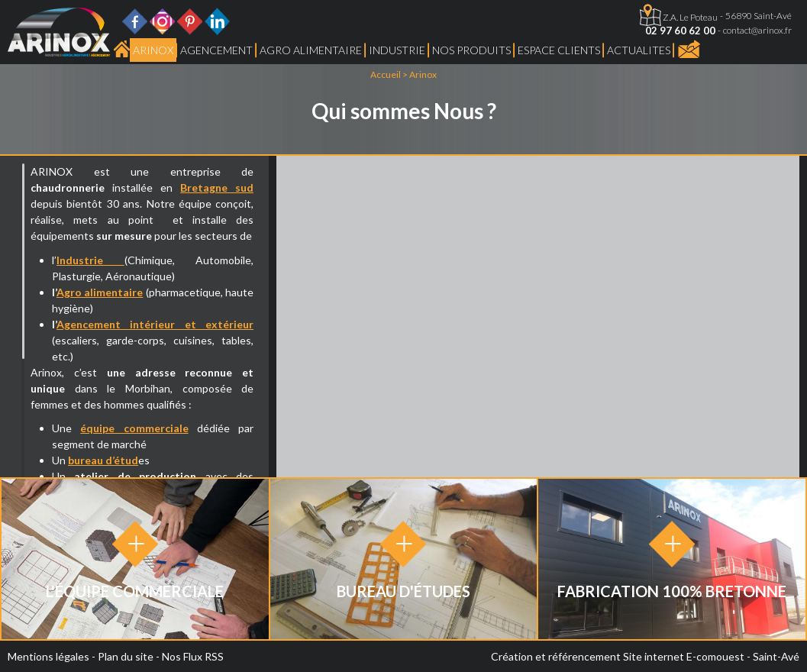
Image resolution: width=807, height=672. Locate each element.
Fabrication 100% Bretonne (672, 591)
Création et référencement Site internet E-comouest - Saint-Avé (645, 656)
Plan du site (126, 656)
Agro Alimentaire (311, 50)
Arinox (153, 50)
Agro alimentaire (100, 292)
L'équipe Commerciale (135, 591)
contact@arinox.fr (757, 30)
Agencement (216, 50)
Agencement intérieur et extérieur (155, 324)
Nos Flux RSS (193, 656)
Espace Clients (559, 50)
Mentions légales (48, 656)
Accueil (386, 74)
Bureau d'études (403, 591)
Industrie (397, 50)
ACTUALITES (639, 50)
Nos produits (471, 50)
